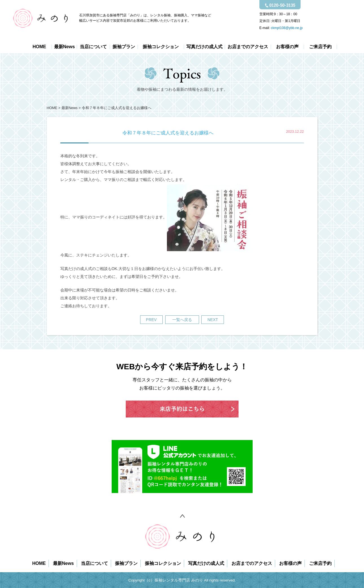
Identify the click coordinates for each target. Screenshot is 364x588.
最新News (65, 47)
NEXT (213, 320)
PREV (151, 320)
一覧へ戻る (182, 320)
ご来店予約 (320, 47)
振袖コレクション (161, 47)
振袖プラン (124, 47)
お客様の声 (287, 47)
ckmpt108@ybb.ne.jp (287, 28)
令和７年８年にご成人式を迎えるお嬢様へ (117, 108)
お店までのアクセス (248, 47)
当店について (93, 47)
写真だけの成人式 (204, 47)
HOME (39, 47)
